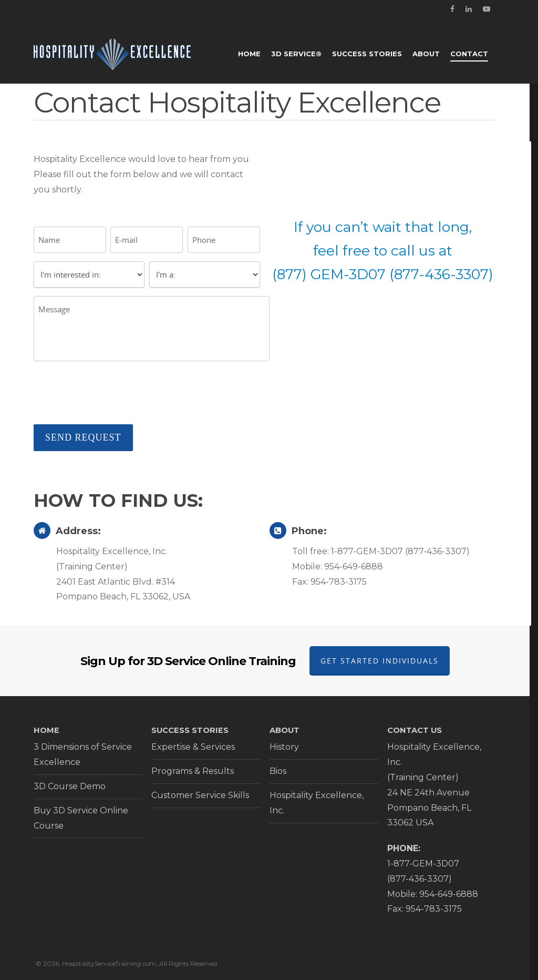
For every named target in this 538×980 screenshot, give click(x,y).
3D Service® (296, 54)
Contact (469, 54)
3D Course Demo (70, 786)
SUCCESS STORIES (190, 730)
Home (249, 54)
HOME (46, 730)
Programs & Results (193, 771)
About (426, 54)
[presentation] (113, 395)
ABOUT (284, 730)
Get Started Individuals (380, 661)
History (284, 747)
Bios (278, 771)
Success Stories (367, 54)
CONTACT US (415, 730)
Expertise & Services (193, 747)
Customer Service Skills (200, 795)
